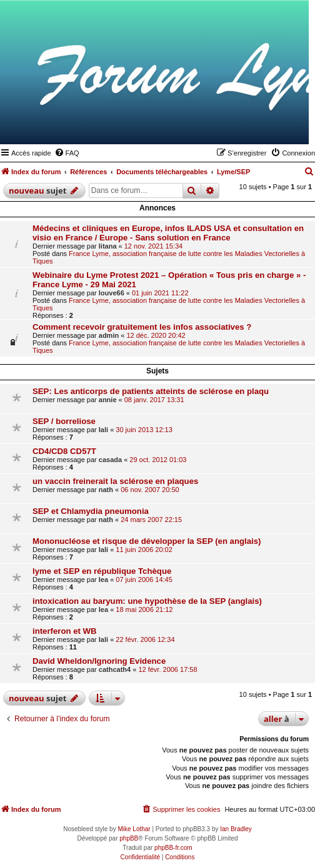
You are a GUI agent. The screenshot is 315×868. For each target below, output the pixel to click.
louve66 (112, 293)
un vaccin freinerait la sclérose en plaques (115, 481)
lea (103, 579)
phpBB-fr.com (173, 848)
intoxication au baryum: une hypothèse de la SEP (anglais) (147, 601)
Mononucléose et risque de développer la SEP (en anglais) (147, 541)
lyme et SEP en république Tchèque (102, 571)
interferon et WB (65, 631)
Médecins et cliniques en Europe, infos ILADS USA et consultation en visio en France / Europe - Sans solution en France (168, 233)
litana (108, 246)
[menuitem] (67, 153)
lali (103, 430)
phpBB (129, 838)
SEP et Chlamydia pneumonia (91, 511)
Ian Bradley (236, 829)
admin (109, 335)
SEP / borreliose (64, 421)
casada (110, 460)
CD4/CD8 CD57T (64, 451)
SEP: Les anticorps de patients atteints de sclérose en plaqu (151, 391)
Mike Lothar (134, 829)
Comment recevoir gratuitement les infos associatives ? (142, 327)
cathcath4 (115, 669)
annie (108, 400)
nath (106, 490)
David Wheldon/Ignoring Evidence (99, 661)
